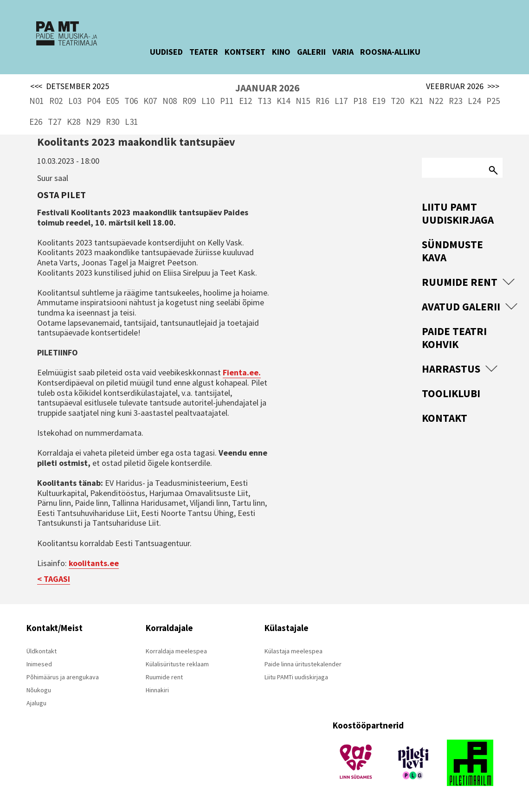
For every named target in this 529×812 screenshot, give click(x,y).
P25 (493, 101)
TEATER (212, 52)
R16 (322, 101)
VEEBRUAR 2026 (463, 86)
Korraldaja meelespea (176, 651)
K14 (283, 101)
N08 (170, 101)
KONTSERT (253, 52)
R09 (189, 101)
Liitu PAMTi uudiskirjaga (296, 677)
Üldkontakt (42, 651)
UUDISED (174, 52)
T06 (131, 101)
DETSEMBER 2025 (70, 86)
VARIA (351, 52)
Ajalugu (36, 703)
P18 (360, 101)
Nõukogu (39, 690)
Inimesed (39, 664)
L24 (474, 101)
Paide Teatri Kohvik (454, 338)
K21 (416, 101)
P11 (227, 101)
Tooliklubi (451, 393)
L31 (131, 122)
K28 (74, 122)
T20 (397, 101)
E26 (36, 122)
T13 (264, 101)
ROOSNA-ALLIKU (398, 52)
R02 (56, 101)
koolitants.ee (94, 563)
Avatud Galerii (461, 306)
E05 (112, 101)
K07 (150, 101)
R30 (113, 122)
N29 (93, 122)
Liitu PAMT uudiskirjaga (458, 213)
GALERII (319, 52)
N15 (303, 101)
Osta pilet (61, 195)
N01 (36, 101)
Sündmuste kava (452, 251)
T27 (55, 122)
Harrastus (451, 369)
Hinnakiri (157, 690)
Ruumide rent (460, 282)
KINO (289, 52)
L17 (341, 101)
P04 (94, 101)
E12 (245, 101)
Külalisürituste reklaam (177, 664)
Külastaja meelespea (294, 651)
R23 (455, 101)
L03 (75, 101)
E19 (379, 101)
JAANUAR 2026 (267, 88)
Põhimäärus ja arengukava (63, 677)
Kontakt (445, 418)
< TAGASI (54, 579)
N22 (436, 101)
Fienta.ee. (242, 372)
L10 (208, 101)
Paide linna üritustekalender (303, 664)
